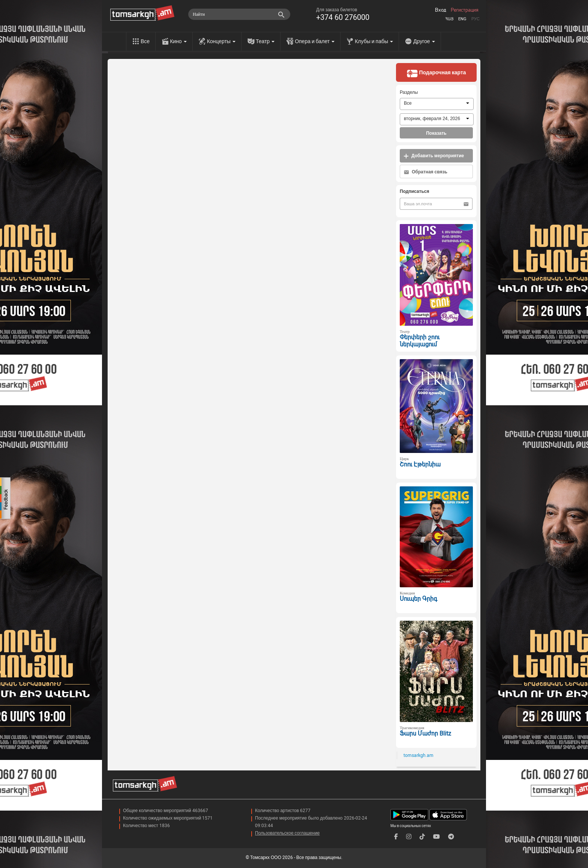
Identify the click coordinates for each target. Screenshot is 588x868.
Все (145, 41)
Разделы (409, 92)
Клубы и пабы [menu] (374, 41)
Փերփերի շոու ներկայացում (420, 341)
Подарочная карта (436, 73)
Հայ (449, 19)
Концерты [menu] (221, 41)
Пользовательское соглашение (287, 833)
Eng (462, 19)
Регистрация (465, 10)
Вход (441, 10)
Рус (475, 19)
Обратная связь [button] (426, 172)
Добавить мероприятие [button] (434, 156)
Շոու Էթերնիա (420, 464)
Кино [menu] (178, 41)
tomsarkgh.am (418, 755)
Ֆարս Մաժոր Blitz (425, 733)
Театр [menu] (265, 41)
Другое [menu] (424, 41)
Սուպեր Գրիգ (418, 599)
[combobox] (437, 104)
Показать (436, 133)
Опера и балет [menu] (315, 41)
